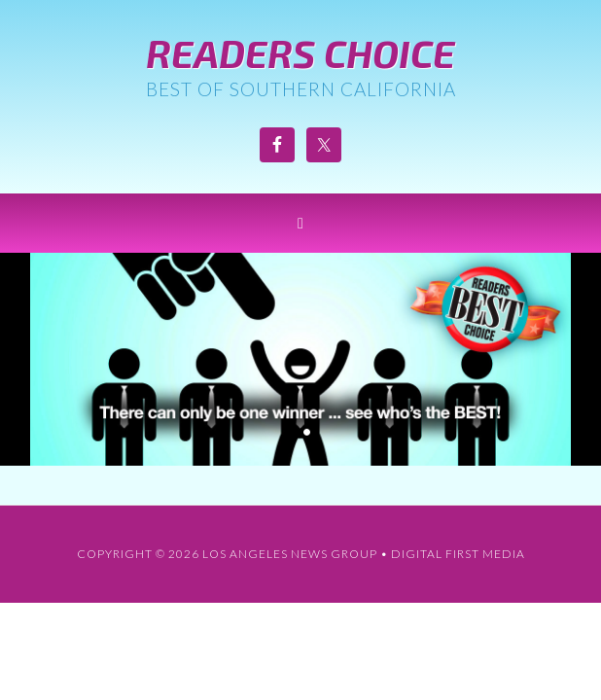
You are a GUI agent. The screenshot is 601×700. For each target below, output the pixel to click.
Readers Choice (300, 52)
